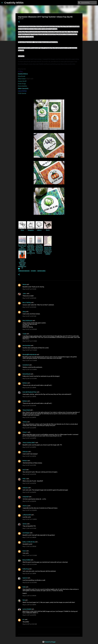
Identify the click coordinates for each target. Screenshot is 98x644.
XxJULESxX (26, 365)
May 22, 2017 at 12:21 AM (30, 624)
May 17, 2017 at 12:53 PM (30, 564)
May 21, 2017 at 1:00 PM (29, 605)
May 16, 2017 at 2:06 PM (29, 417)
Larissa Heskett (27, 609)
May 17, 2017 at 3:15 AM (29, 528)
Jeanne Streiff (22, 81)
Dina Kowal (22, 76)
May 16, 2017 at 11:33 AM (30, 350)
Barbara (25, 383)
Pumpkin (31, 230)
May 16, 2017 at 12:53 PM (30, 378)
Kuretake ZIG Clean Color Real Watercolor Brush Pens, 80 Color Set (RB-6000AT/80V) (22, 250)
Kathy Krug (26, 569)
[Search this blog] (89, 3)
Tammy (25, 422)
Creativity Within (14, 3)
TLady (24, 334)
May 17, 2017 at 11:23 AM (30, 555)
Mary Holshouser (27, 321)
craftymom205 (27, 515)
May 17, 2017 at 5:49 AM (29, 546)
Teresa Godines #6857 (29, 443)
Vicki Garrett (22, 93)
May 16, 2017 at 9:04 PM (29, 492)
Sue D (24, 470)
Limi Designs (26, 533)
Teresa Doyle (26, 410)
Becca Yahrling (27, 303)
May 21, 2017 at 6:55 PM (29, 615)
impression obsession (24, 271)
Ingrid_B (25, 578)
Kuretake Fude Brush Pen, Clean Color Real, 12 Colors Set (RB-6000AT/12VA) (31, 250)
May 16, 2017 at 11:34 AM (30, 360)
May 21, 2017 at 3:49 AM (29, 596)
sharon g (25, 506)
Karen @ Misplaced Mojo (30, 392)
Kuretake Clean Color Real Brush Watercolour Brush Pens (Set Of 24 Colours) (39, 249)
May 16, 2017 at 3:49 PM (29, 456)
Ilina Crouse (22, 79)
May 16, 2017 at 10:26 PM (30, 510)
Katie (24, 587)
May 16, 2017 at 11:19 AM (30, 341)
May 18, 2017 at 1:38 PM (29, 573)
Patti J (24, 479)
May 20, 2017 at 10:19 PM (30, 582)
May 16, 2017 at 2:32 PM (29, 428)
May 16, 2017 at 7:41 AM (29, 289)
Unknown (25, 452)
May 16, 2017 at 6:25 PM (29, 474)
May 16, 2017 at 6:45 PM (29, 483)
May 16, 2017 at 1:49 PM (29, 388)
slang (24, 312)
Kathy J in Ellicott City (29, 542)
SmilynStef (26, 497)
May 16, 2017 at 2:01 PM (29, 406)
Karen (24, 551)
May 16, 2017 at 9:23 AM (29, 307)
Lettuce (39, 230)
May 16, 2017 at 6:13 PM (29, 465)
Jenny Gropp (22, 84)
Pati (24, 600)
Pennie (24, 284)
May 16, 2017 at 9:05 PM (29, 501)
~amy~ (24, 293)
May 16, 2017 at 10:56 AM (30, 329)
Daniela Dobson (23, 74)
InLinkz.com (20, 267)
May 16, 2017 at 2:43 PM (29, 438)
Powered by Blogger (49, 642)
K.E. (24, 619)
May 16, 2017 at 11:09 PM (30, 519)
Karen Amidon (22, 86)
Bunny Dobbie (26, 560)
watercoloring (41, 271)
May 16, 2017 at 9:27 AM (29, 316)
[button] (19, 22)
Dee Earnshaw (26, 345)
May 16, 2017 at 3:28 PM (29, 447)
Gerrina (25, 524)
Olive (22, 230)
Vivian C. (25, 432)
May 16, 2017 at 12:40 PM (30, 369)
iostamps (33, 271)
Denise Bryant (26, 374)
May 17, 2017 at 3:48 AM (29, 537)
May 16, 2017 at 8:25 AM (29, 298)
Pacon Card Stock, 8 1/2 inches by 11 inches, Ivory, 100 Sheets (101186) (48, 251)
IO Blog (20, 71)
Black (48, 230)
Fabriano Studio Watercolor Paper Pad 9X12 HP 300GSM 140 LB (22, 264)
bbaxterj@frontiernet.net (29, 354)
